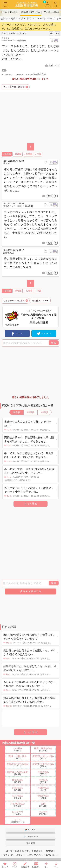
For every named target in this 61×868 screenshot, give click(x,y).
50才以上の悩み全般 (18, 773)
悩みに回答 (25, 867)
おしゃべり (18, 813)
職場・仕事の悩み (18, 757)
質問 (43, 805)
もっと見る (31, 504)
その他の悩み (18, 805)
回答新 (31, 412)
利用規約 (50, 851)
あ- (51, 33)
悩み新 (17, 412)
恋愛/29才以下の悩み (18, 765)
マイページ (47, 4)
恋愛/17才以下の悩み (31, 12)
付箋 (39, 154)
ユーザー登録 (13, 851)
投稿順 (8, 154)
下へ (56, 867)
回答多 (45, 412)
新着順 (18, 154)
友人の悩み (18, 797)
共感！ (54, 66)
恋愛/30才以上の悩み (43, 757)
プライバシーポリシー (14, 855)
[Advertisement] (30, 118)
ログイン (26, 851)
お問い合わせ (52, 855)
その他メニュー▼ (40, 301)
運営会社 (38, 851)
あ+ (57, 33)
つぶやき (43, 813)
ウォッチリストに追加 (14, 87)
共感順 (29, 154)
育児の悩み (18, 781)
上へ (46, 867)
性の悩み (43, 781)
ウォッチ (5, 867)
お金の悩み (18, 789)
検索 (56, 4)
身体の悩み (43, 773)
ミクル (18, 821)
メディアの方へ (35, 855)
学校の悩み (43, 797)
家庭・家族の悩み (43, 749)
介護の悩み (43, 789)
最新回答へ (36, 867)
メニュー (5, 4)
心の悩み (18, 749)
